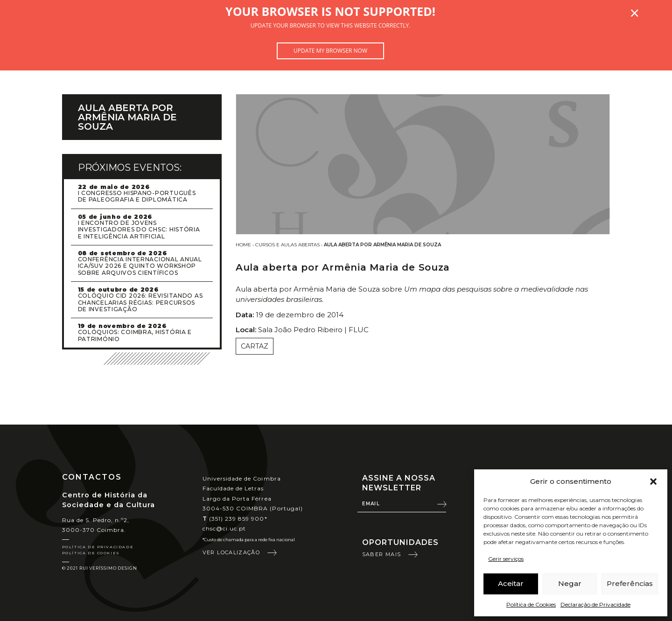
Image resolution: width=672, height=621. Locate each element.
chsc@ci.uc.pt (224, 528)
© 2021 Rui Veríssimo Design (100, 568)
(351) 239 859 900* (235, 519)
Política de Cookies (531, 604)
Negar (570, 583)
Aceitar (511, 583)
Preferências (630, 583)
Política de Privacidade (98, 547)
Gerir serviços (506, 559)
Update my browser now (330, 51)
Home (243, 245)
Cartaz (255, 346)
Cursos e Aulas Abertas (287, 245)
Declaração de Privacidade (595, 604)
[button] (653, 481)
